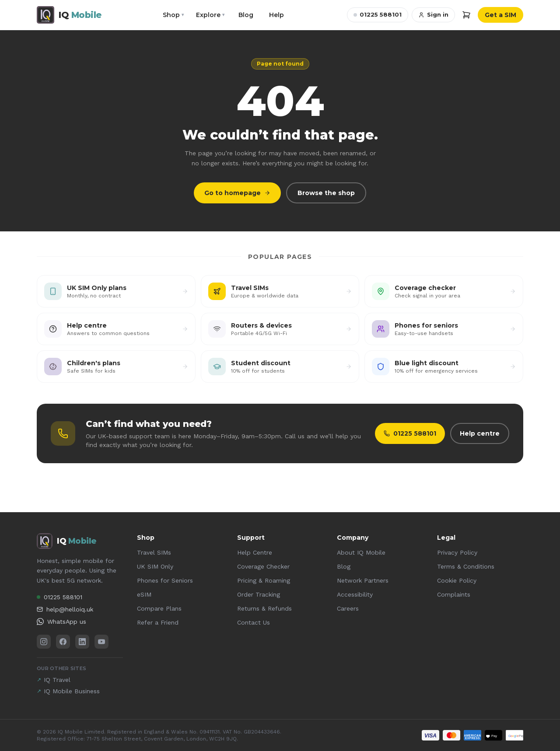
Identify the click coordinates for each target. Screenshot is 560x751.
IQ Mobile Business (68, 691)
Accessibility (355, 594)
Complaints (454, 594)
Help (276, 15)
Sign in (433, 14)
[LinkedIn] (82, 642)
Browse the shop (326, 193)
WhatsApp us (61, 622)
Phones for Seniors (165, 580)
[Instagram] (44, 642)
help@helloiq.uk (65, 609)
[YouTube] (101, 642)
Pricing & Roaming (264, 580)
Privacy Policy (457, 552)
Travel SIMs (154, 552)
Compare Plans (159, 608)
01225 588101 (378, 14)
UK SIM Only (155, 566)
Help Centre (255, 552)
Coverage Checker (263, 566)
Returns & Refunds (264, 608)
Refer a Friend (158, 622)
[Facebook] (63, 642)
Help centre (480, 433)
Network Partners (363, 580)
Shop (173, 15)
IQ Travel (54, 680)
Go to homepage (237, 193)
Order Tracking (259, 594)
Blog (246, 15)
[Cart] (466, 15)
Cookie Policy (457, 580)
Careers (348, 608)
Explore (210, 15)
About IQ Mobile (361, 552)
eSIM (144, 594)
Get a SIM (500, 15)
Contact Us (254, 622)
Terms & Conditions (466, 566)
